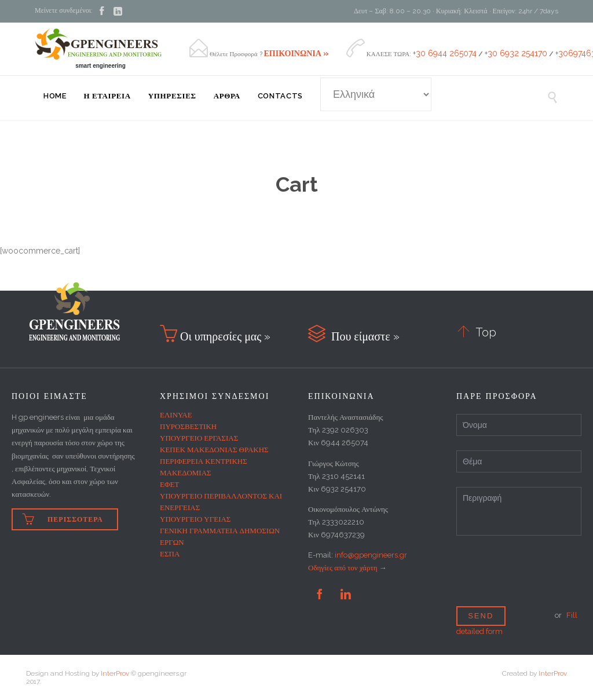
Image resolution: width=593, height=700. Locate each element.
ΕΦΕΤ (169, 484)
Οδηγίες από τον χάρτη (343, 568)
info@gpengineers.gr (371, 555)
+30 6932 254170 (516, 53)
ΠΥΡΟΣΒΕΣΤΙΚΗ (188, 426)
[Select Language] (376, 94)
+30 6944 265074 (445, 53)
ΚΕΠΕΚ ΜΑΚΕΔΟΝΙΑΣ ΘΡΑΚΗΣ (214, 450)
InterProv (115, 673)
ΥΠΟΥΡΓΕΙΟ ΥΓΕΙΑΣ (195, 519)
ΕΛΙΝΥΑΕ (176, 415)
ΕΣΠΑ (170, 554)
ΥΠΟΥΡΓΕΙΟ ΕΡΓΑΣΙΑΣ (199, 438)
